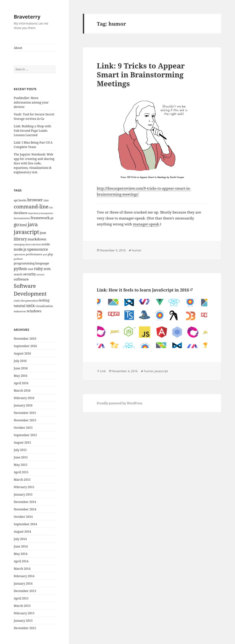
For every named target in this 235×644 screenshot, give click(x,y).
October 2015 (23, 428)
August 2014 (22, 532)
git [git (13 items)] (52, 218)
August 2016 (22, 353)
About (18, 48)
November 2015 (25, 420)
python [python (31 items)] (20, 269)
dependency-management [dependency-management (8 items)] (41, 213)
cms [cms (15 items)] (46, 200)
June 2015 (21, 457)
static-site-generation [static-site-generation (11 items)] (26, 301)
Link (103, 371)
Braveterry (27, 17)
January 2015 (23, 494)
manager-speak (146, 224)
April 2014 (21, 561)
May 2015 (21, 465)
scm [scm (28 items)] (47, 269)
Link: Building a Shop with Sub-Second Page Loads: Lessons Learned (32, 131)
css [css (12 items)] (51, 207)
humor (137, 250)
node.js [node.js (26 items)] (20, 249)
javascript (161, 371)
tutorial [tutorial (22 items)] (20, 306)
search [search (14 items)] (18, 274)
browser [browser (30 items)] (35, 200)
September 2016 (25, 346)
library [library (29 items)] (20, 239)
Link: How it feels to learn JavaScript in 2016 (143, 290)
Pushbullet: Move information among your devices (31, 102)
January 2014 (23, 584)
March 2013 (22, 606)
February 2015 (24, 487)
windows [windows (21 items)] (34, 311)
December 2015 (25, 413)
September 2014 (25, 524)
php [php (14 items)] (50, 254)
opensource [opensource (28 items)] (38, 249)
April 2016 (21, 383)
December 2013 (25, 591)
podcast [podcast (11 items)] (18, 259)
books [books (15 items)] (23, 200)
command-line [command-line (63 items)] (31, 206)
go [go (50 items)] (16, 224)
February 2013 (24, 613)
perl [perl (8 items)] (45, 255)
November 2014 (25, 509)
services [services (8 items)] (40, 275)
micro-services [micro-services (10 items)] (33, 244)
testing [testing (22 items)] (44, 300)
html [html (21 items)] (23, 225)
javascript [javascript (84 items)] (26, 232)
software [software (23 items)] (21, 279)
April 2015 (21, 472)
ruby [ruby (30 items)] (38, 269)
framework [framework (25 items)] (40, 218)
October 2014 (23, 517)
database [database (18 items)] (21, 213)
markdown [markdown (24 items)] (37, 239)
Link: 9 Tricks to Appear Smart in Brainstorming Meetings (141, 74)
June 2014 (21, 546)
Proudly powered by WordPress (120, 403)
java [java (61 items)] (33, 224)
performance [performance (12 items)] (34, 254)
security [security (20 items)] (30, 274)
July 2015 (20, 450)
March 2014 (22, 569)
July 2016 (20, 361)
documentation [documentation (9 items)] (22, 218)
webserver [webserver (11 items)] (20, 311)
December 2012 (25, 628)
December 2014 (25, 502)
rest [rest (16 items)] (30, 269)
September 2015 (25, 435)
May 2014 (21, 554)
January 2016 (23, 405)
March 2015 (22, 480)
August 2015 (22, 443)
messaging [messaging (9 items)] (19, 244)
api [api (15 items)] (16, 200)
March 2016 (22, 391)
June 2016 (21, 368)
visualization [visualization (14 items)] (44, 306)
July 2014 (20, 539)
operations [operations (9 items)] (19, 254)
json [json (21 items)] (43, 233)
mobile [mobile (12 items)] (46, 244)
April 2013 (21, 598)
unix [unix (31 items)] (30, 305)
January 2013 (23, 621)
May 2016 (21, 376)
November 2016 (25, 339)
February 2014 (24, 576)
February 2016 (24, 398)
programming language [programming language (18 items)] (31, 263)
